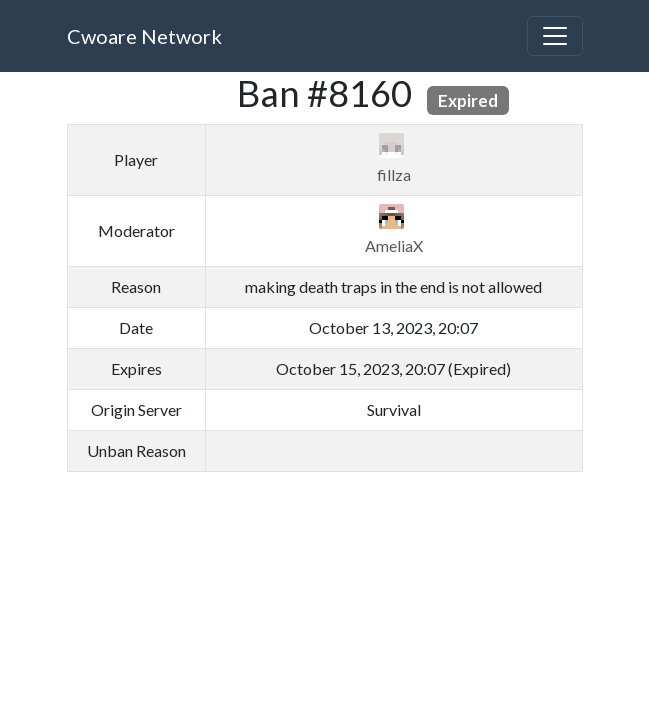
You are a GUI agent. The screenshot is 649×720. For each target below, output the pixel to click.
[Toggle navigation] (555, 36)
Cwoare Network (144, 36)
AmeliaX (394, 245)
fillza (394, 174)
